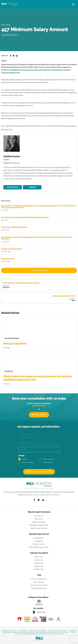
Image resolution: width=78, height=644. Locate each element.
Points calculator (39, 582)
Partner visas (39, 557)
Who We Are (39, 516)
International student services (39, 547)
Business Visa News (27, 462)
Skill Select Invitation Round (39, 525)
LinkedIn (32, 187)
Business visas (39, 563)
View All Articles (39, 270)
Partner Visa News (47, 459)
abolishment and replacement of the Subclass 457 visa (31, 70)
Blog (9, 25)
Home (3, 25)
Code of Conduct (23, 631)
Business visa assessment (39, 585)
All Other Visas (39, 569)
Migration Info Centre (39, 522)
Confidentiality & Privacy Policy (9, 631)
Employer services (39, 544)
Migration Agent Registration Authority (58, 631)
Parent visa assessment (39, 588)
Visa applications (39, 538)
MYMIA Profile (13, 187)
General (23, 459)
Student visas (39, 566)
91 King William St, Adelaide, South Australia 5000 (44, 495)
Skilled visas (39, 560)
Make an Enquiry (39, 415)
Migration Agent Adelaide (39, 528)
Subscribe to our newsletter (39, 472)
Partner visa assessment (39, 579)
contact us (73, 126)
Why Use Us (39, 519)
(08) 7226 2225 (39, 406)
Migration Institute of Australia (38, 631)
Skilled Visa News (47, 462)
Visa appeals (39, 541)
